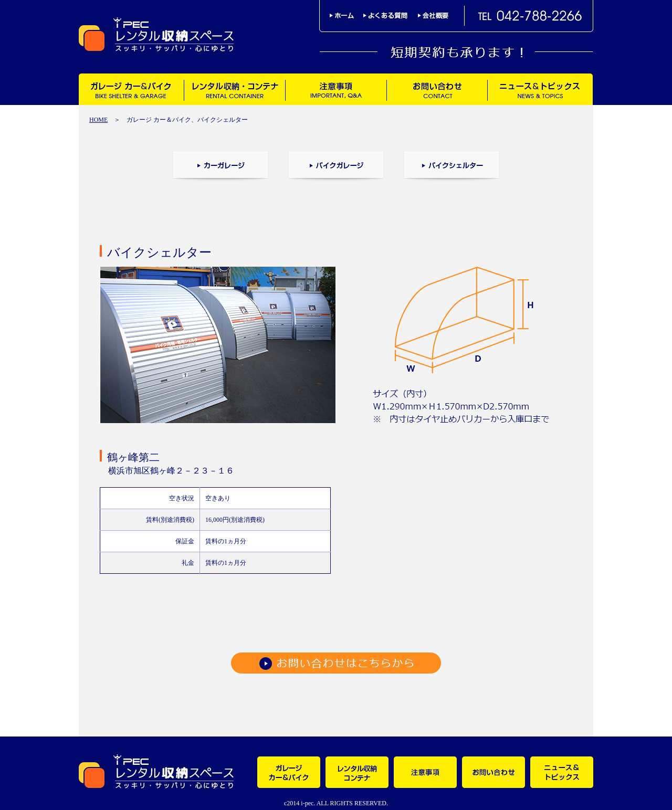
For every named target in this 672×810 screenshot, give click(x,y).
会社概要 (433, 15)
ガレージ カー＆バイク (131, 89)
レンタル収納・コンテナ (234, 89)
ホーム (346, 15)
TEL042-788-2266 (530, 16)
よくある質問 (391, 15)
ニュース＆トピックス (540, 89)
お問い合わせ (437, 89)
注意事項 (336, 89)
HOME (98, 120)
